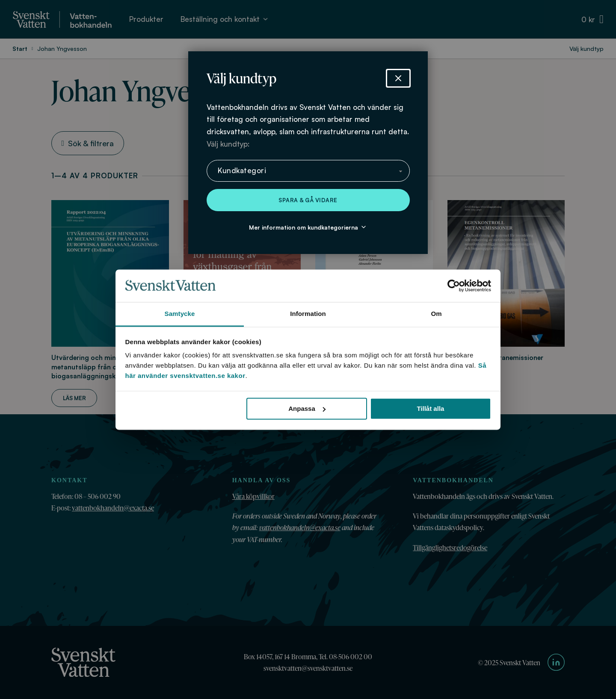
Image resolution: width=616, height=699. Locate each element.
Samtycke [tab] (180, 314)
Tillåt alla (430, 408)
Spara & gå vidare (308, 200)
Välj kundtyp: (228, 144)
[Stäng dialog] (398, 78)
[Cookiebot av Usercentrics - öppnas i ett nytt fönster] (454, 286)
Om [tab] (436, 314)
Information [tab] (308, 314)
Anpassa (307, 408)
